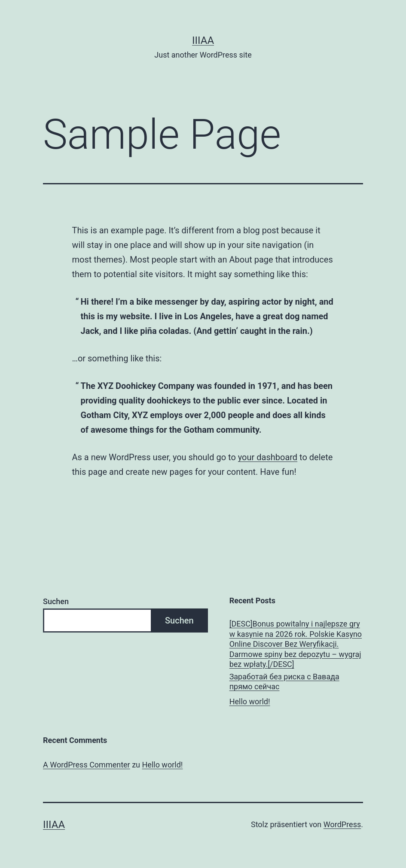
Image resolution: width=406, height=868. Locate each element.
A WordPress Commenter (87, 765)
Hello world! (250, 701)
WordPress (342, 824)
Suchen (56, 601)
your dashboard (268, 457)
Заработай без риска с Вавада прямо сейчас (284, 682)
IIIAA (203, 40)
